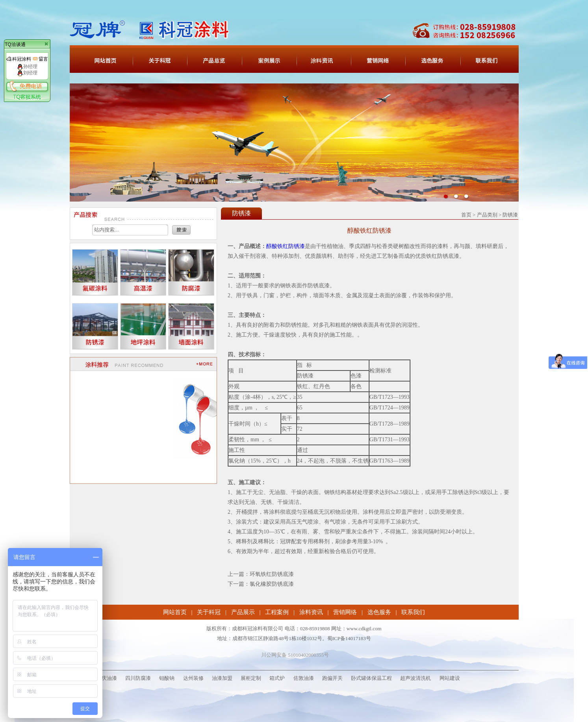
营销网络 (345, 612)
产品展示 (243, 612)
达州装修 (193, 678)
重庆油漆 (107, 678)
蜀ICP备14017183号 (349, 638)
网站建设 (450, 678)
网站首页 (175, 612)
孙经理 (27, 67)
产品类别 (487, 215)
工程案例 (277, 612)
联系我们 (413, 612)
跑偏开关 (332, 678)
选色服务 (379, 612)
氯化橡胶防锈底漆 (272, 584)
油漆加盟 (222, 678)
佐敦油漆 (304, 678)
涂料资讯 (311, 612)
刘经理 (27, 73)
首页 (466, 215)
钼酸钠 (167, 678)
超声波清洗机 (415, 678)
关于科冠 (209, 612)
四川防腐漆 (138, 678)
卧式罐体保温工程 (371, 678)
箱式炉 (277, 678)
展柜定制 (251, 678)
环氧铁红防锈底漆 (272, 574)
